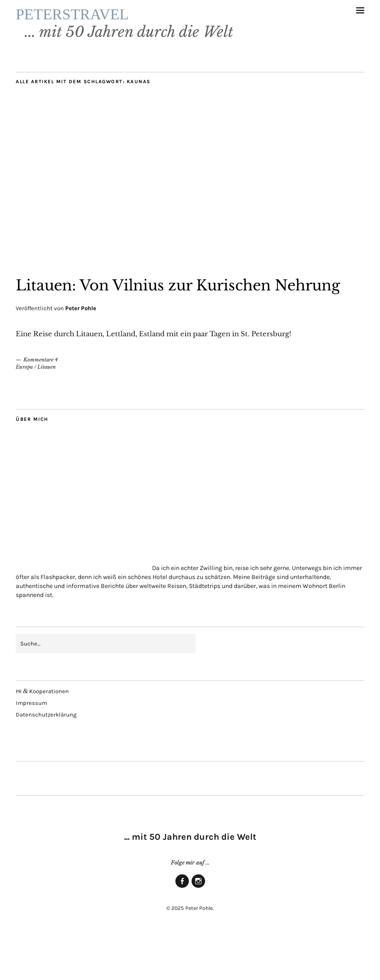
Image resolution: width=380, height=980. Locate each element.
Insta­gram (198, 928)
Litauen (47, 408)
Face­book (182, 928)
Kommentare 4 (40, 401)
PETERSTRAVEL (129, 24)
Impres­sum (31, 744)
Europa (24, 408)
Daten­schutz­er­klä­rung (46, 755)
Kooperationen (42, 732)
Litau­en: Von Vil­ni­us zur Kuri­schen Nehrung (183, 313)
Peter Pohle (81, 349)
